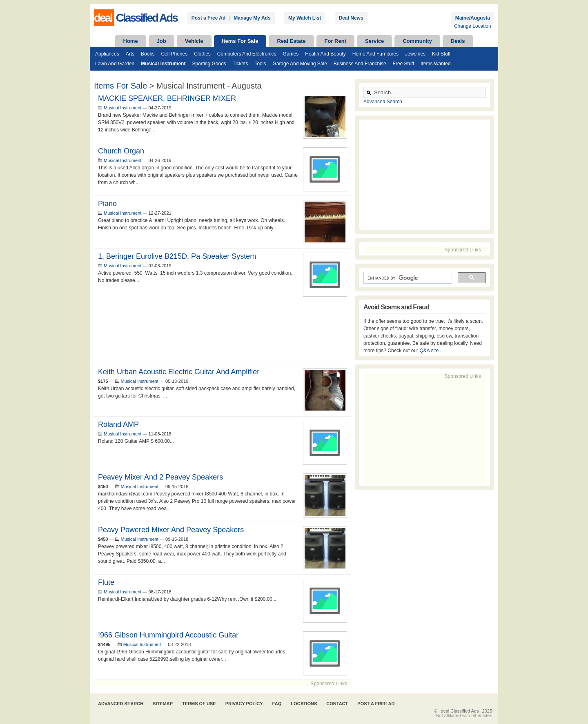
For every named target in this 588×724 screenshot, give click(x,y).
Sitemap (163, 704)
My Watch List (305, 18)
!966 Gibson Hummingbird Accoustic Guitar (168, 635)
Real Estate (291, 41)
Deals (458, 41)
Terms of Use (199, 704)
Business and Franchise (360, 64)
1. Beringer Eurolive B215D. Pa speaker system (177, 256)
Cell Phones (174, 54)
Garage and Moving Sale (300, 64)
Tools (260, 64)
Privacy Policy (244, 704)
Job (161, 41)
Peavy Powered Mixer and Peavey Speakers (171, 530)
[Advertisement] (223, 332)
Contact (337, 704)
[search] (407, 278)
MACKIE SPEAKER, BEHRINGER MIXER (167, 98)
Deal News (351, 18)
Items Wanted (436, 64)
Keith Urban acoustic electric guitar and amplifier (179, 372)
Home (131, 41)
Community (417, 41)
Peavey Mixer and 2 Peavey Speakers (160, 477)
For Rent (335, 41)
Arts (130, 54)
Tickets (241, 64)
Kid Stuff (441, 54)
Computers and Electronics (247, 54)
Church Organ (121, 151)
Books (148, 54)
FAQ (277, 704)
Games (291, 54)
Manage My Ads (252, 18)
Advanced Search (383, 102)
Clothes (202, 54)
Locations (304, 704)
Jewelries (415, 54)
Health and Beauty (325, 54)
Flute (106, 582)
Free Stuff (403, 64)
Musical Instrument (163, 64)
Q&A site (430, 351)
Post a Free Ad (209, 18)
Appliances (107, 54)
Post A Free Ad (376, 704)
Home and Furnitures (375, 54)
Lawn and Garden (115, 64)
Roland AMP (118, 424)
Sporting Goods (209, 64)
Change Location (473, 26)
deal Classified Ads (460, 711)
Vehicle (194, 41)
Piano (107, 204)
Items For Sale (240, 41)
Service (374, 41)
